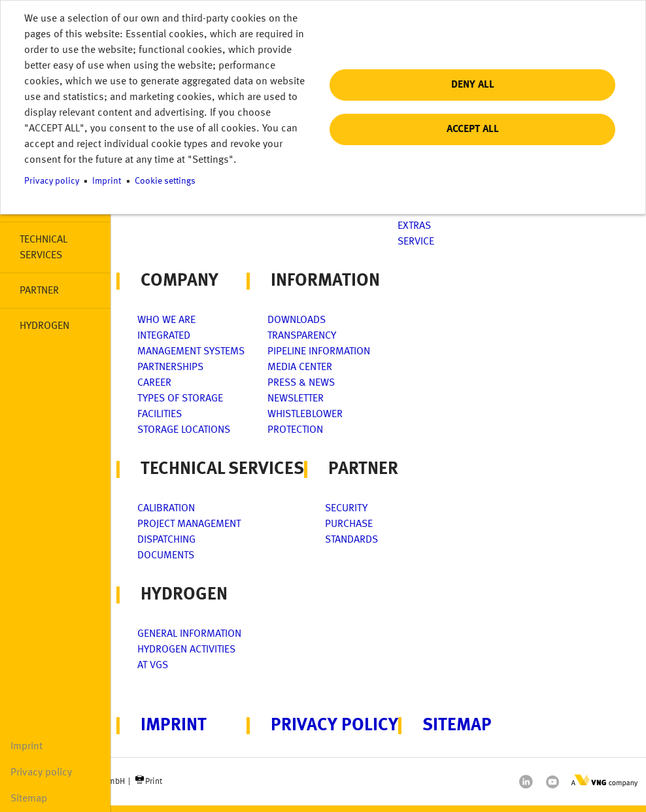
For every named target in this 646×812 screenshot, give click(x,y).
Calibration (166, 509)
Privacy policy (41, 773)
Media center (300, 367)
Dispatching (166, 540)
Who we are (166, 320)
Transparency (302, 336)
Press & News (301, 383)
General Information (189, 634)
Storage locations (184, 430)
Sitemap (29, 799)
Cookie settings (165, 181)
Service (416, 242)
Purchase (349, 524)
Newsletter (296, 399)
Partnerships (170, 367)
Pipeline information (319, 352)
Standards (351, 540)
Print (154, 782)
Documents (166, 556)
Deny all (473, 85)
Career (154, 383)
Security (346, 509)
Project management (189, 524)
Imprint (26, 747)
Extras (414, 226)
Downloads (297, 320)
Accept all (473, 129)
